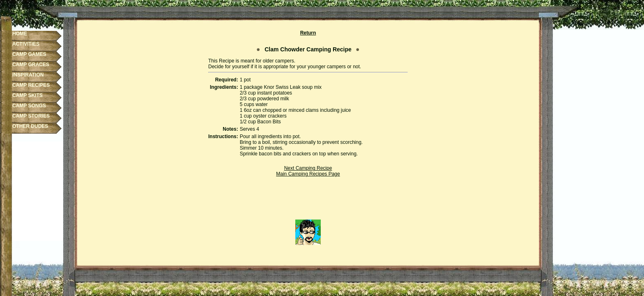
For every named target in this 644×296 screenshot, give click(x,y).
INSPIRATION (28, 75)
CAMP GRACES (31, 65)
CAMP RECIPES (31, 85)
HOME (20, 34)
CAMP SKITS (28, 95)
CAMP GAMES (29, 54)
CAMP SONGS (29, 106)
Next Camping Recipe (308, 168)
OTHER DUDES (30, 126)
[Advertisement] (308, 201)
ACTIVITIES (26, 44)
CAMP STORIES (31, 116)
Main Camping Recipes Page (308, 174)
